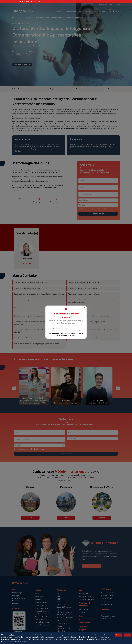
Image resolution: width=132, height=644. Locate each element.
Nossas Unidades (36, 1)
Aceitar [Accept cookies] (128, 635)
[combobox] (54, 329)
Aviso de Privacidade (10, 639)
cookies (11, 635)
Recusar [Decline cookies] (119, 635)
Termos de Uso (26, 639)
